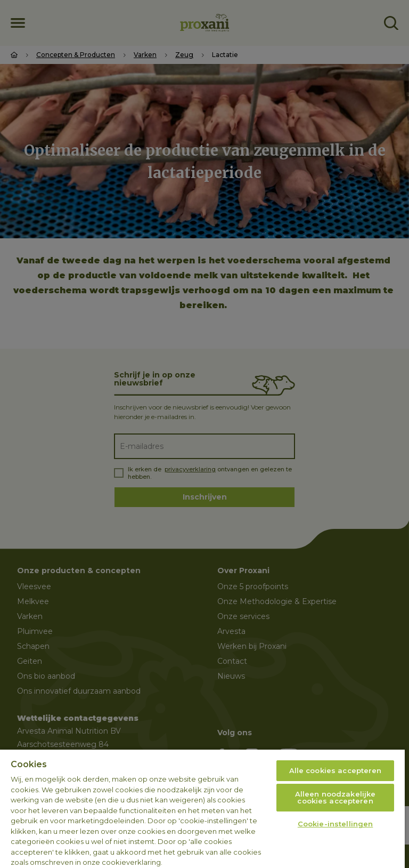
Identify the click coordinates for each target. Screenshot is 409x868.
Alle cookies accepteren (336, 770)
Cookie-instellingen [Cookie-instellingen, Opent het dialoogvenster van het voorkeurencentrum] (335, 824)
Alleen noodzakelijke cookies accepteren (336, 797)
